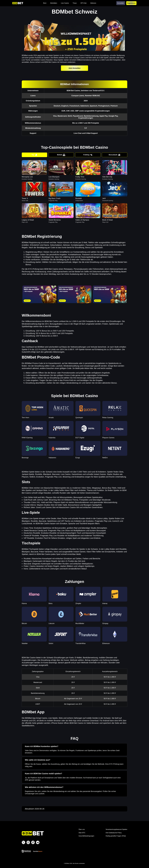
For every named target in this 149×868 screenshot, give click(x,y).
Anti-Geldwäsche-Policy (114, 833)
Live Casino (65, 3)
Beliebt (61, 155)
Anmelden (121, 3)
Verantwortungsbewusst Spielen (116, 829)
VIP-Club (83, 3)
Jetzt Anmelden (74, 68)
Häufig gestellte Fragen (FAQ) (116, 836)
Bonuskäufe (115, 155)
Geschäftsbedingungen (86, 836)
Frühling (88, 155)
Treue (75, 3)
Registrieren (131, 3)
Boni (45, 3)
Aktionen (93, 3)
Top (34, 155)
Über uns (82, 829)
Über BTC (82, 833)
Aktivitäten (54, 3)
